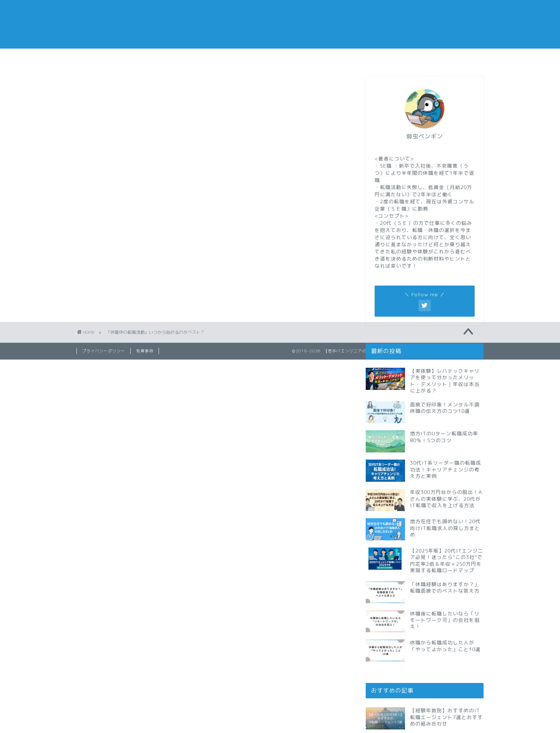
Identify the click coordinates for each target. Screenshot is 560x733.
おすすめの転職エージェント (382, 61)
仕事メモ (178, 58)
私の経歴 (450, 58)
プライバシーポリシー (104, 351)
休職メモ (246, 58)
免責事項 (145, 351)
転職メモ (110, 58)
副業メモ (314, 58)
